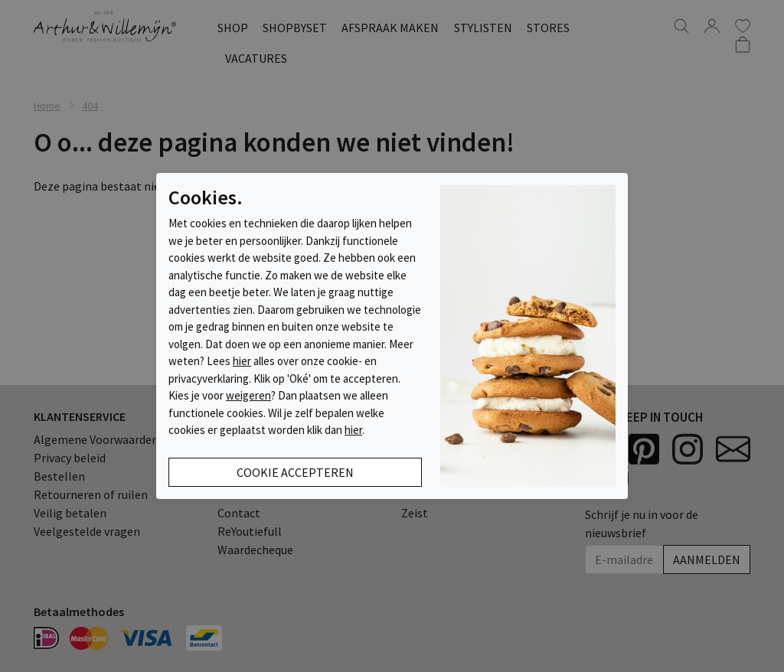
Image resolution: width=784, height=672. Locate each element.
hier (242, 361)
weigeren (248, 395)
